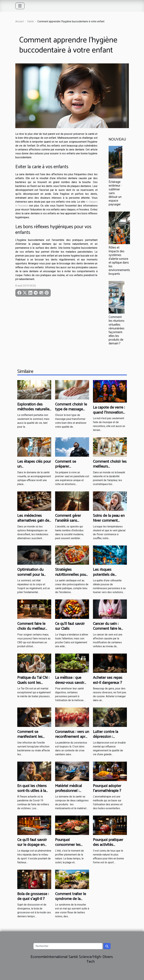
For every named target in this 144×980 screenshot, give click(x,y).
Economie (39, 957)
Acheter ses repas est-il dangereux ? (108, 680)
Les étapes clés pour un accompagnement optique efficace (34, 469)
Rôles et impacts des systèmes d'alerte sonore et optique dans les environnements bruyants (119, 261)
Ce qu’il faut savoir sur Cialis (70, 626)
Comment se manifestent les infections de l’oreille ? (34, 739)
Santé (30, 21)
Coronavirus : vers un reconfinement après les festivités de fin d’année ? (72, 739)
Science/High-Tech (91, 959)
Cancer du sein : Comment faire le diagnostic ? (107, 629)
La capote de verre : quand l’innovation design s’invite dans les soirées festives (109, 415)
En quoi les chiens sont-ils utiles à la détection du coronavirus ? (32, 793)
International (57, 957)
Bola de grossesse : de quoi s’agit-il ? (33, 896)
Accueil (19, 21)
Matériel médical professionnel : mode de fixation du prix (71, 793)
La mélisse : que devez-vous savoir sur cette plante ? (70, 683)
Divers (108, 957)
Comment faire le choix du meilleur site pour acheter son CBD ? (31, 631)
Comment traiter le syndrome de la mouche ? (71, 899)
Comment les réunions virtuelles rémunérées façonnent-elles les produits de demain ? (117, 330)
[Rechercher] (68, 946)
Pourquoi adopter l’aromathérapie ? (107, 788)
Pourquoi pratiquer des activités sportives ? (108, 845)
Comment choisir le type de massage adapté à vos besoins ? (71, 412)
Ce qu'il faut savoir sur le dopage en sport (32, 845)
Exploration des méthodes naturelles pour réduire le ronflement (34, 412)
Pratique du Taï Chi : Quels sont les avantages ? (33, 683)
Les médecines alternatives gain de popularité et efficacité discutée (33, 523)
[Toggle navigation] (20, 6)
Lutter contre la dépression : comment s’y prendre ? (106, 739)
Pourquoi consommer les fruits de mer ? (68, 845)
